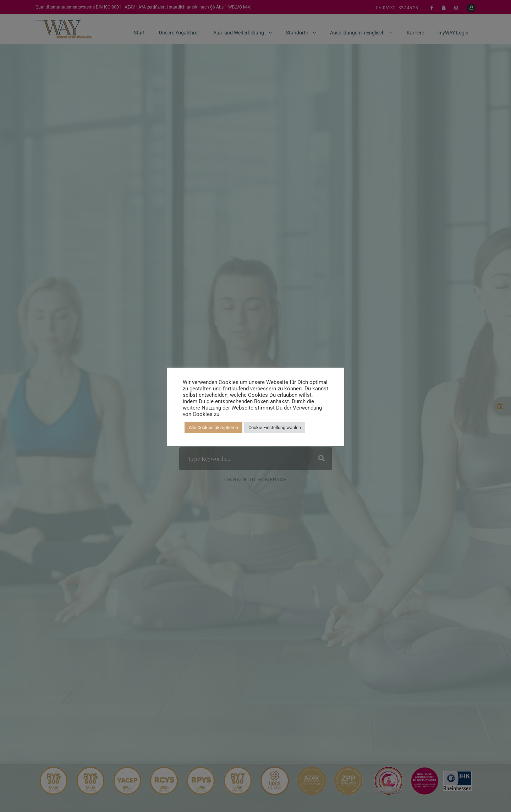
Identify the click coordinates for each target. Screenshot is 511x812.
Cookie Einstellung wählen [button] (275, 427)
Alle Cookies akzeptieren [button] (213, 427)
